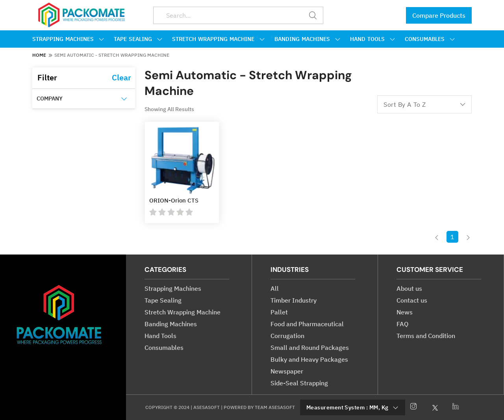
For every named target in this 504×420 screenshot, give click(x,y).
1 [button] (452, 237)
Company (50, 98)
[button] (437, 237)
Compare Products (439, 15)
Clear (121, 77)
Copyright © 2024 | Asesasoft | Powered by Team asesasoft (220, 407)
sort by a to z (424, 104)
